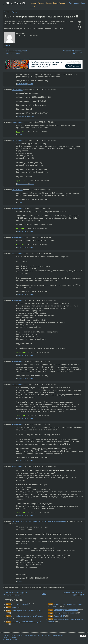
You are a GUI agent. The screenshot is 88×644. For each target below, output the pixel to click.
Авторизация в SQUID (20, 604)
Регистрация (74, 3)
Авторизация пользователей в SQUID (26, 622)
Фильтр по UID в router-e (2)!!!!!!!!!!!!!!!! (73, 52)
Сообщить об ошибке (9, 638)
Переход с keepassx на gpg (64, 613)
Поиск (32, 7)
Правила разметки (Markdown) (54, 636)
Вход (83, 3)
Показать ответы (22, 116)
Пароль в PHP (59, 616)
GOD (18, 132)
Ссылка (7, 45)
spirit (18, 181)
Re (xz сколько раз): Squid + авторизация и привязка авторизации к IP (40, 521)
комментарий (17, 90)
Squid (13, 607)
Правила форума (16, 636)
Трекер (62, 3)
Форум (56, 3)
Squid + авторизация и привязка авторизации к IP (41, 16)
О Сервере (6, 636)
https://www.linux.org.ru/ (10, 639)
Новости (33, 3)
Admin (14, 12)
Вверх (83, 636)
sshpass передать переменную (66, 610)
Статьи (49, 3)
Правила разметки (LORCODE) (33, 636)
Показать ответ (22, 84)
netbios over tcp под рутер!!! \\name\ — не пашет (17, 52)
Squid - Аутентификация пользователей (27, 611)
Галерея (41, 3)
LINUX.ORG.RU (14, 3)
